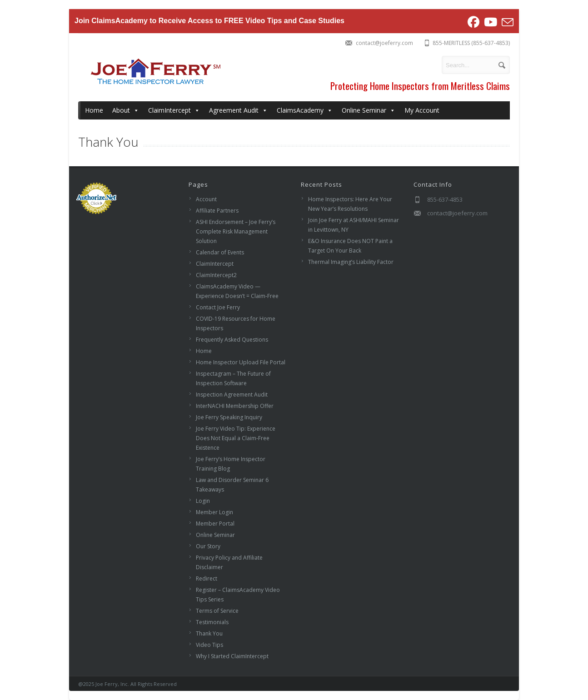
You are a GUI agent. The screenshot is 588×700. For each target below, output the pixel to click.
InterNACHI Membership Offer (235, 406)
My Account (422, 110)
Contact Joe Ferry (218, 307)
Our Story (208, 546)
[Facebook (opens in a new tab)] (473, 22)
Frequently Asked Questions (232, 340)
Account (206, 199)
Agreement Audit (238, 110)
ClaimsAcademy (305, 110)
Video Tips (209, 645)
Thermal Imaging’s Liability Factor (351, 262)
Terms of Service (217, 611)
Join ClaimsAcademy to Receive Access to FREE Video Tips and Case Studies (210, 21)
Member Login (214, 512)
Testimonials (212, 622)
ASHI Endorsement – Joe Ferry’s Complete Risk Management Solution (236, 231)
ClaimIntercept (174, 110)
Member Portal (215, 524)
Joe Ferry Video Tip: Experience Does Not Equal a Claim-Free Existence (236, 438)
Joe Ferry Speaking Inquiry (229, 417)
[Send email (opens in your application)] (506, 22)
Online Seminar (369, 110)
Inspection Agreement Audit (232, 395)
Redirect (207, 578)
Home (94, 110)
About (126, 110)
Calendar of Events (220, 252)
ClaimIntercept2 (216, 275)
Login (203, 501)
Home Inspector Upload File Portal (241, 362)
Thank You (209, 633)
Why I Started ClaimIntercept (232, 656)
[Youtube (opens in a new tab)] (491, 22)
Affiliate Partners (217, 211)
